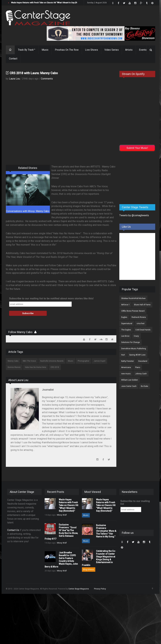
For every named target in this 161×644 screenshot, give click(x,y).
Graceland (143, 361)
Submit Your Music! (137, 148)
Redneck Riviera (139, 317)
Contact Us (13, 530)
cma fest (141, 323)
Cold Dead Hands (143, 330)
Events (143, 50)
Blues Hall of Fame (142, 305)
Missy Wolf (62, 515)
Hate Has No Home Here (36, 367)
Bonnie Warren (14, 367)
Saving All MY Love (137, 355)
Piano (138, 367)
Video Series (112, 50)
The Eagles (126, 330)
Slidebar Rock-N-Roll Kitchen (133, 298)
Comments (47, 79)
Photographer (83, 361)
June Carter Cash (129, 386)
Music (45, 50)
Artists (129, 50)
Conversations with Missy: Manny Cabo (28, 211)
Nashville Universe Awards (52, 361)
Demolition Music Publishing (134, 349)
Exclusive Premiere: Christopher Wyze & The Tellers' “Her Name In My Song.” (106, 531)
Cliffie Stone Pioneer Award (133, 311)
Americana (126, 367)
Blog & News (89, 570)
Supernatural (127, 323)
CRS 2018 (55, 367)
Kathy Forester (128, 361)
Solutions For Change (130, 342)
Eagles (124, 317)
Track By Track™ (27, 50)
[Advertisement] (140, 177)
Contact (13, 59)
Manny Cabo (13, 361)
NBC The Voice (29, 361)
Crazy (136, 336)
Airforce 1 (125, 305)
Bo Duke (144, 386)
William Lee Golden (130, 380)
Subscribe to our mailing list (135, 502)
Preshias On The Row (67, 50)
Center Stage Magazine (79, 589)
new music (126, 374)
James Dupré (100, 361)
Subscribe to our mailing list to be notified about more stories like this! (51, 298)
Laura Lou (14, 79)
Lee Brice (125, 336)
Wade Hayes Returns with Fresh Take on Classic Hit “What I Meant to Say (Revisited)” (48, 3)
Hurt (123, 355)
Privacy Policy (100, 589)
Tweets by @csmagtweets (134, 215)
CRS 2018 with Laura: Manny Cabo (34, 73)
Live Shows (92, 50)
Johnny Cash (141, 374)
